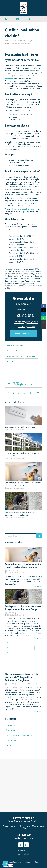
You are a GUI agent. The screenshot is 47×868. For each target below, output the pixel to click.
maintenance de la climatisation (26, 209)
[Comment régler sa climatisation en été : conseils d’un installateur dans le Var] (23, 554)
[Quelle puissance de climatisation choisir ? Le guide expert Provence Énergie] (23, 596)
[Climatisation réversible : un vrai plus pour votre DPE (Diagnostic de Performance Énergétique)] (23, 664)
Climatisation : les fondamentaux (17, 735)
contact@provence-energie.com (26, 324)
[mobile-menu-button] (41, 19)
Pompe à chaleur (11, 740)
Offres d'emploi (11, 730)
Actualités (9, 725)
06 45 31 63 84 (26, 315)
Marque (8, 745)
